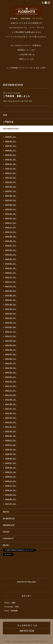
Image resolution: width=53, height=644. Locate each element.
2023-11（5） (11, 282)
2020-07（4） (11, 463)
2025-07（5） (11, 191)
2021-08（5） (11, 404)
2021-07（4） (11, 409)
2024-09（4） (11, 236)
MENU (6, 512)
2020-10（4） (11, 449)
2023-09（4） (11, 291)
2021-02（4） (11, 431)
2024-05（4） (11, 255)
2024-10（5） (11, 232)
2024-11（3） (11, 227)
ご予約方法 (8, 122)
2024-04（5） (11, 259)
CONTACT (8, 539)
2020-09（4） (11, 454)
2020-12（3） (11, 440)
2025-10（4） (11, 178)
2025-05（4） (11, 200)
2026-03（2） (11, 155)
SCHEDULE (9, 519)
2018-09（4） (11, 495)
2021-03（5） (11, 427)
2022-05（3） (11, 363)
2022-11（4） (11, 336)
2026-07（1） (11, 137)
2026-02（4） (11, 159)
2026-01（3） (11, 164)
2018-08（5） (11, 499)
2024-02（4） (11, 268)
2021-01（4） (11, 436)
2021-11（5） (11, 391)
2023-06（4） (11, 304)
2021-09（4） (11, 400)
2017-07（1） (11, 504)
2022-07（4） (11, 354)
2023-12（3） (11, 277)
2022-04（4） (11, 368)
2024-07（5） (11, 246)
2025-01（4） (11, 218)
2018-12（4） (11, 481)
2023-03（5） (11, 318)
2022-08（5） (11, 350)
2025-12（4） (11, 169)
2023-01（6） (11, 327)
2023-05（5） (11, 309)
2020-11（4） (11, 445)
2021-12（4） (11, 386)
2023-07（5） (11, 300)
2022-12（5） (11, 332)
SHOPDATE (9, 525)
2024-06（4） (11, 250)
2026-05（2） (11, 146)
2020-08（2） (11, 459)
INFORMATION (11, 129)
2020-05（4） (11, 472)
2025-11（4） (11, 173)
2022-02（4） (11, 377)
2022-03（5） (11, 372)
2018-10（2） (11, 490)
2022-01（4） (11, 381)
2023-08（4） (11, 295)
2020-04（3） (11, 477)
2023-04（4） (11, 314)
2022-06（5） (11, 359)
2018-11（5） (11, 486)
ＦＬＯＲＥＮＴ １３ (20, 641)
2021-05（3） (11, 418)
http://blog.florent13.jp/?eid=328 (18, 101)
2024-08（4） (11, 241)
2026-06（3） (11, 141)
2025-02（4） (11, 214)
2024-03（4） (11, 264)
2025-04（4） (11, 205)
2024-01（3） (11, 273)
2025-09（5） (11, 182)
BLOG (6, 545)
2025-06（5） (11, 196)
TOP (5, 115)
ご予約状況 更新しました (17, 96)
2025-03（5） (11, 209)
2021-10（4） (11, 395)
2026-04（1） (11, 150)
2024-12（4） (11, 223)
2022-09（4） (11, 345)
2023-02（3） (11, 323)
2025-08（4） (11, 187)
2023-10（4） (11, 286)
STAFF (6, 532)
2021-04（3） (11, 422)
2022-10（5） (11, 341)
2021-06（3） (11, 413)
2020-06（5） (11, 468)
